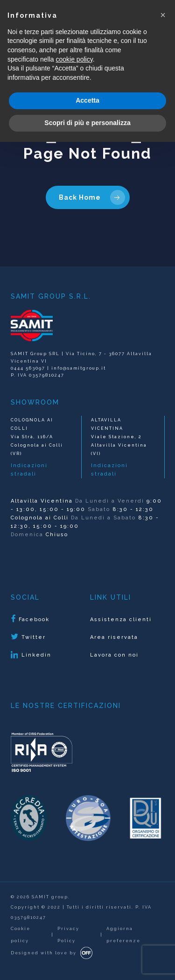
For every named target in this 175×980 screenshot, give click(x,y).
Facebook (30, 619)
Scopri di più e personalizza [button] (87, 123)
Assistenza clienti (121, 619)
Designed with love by (44, 953)
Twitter (28, 637)
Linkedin (31, 655)
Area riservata (114, 637)
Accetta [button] (87, 100)
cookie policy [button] (74, 59)
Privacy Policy (68, 935)
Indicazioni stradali (29, 470)
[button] (163, 15)
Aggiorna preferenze (123, 935)
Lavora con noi (114, 655)
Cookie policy (21, 935)
